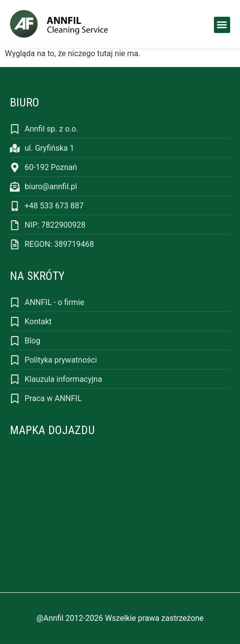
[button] (222, 25)
